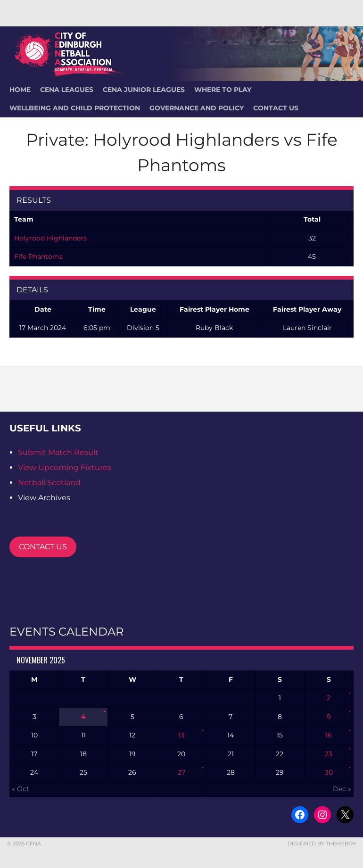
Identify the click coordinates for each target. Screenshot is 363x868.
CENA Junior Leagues (144, 90)
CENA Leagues (67, 90)
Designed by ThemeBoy (322, 843)
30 (329, 772)
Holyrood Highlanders (50, 238)
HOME (20, 90)
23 (329, 754)
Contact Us (276, 108)
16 (329, 735)
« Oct (21, 789)
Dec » (342, 789)
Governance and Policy (197, 108)
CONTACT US (43, 547)
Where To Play (223, 90)
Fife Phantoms (38, 256)
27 (181, 772)
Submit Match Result (58, 452)
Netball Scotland (49, 483)
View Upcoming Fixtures (65, 467)
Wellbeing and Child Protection (75, 108)
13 (181, 735)
